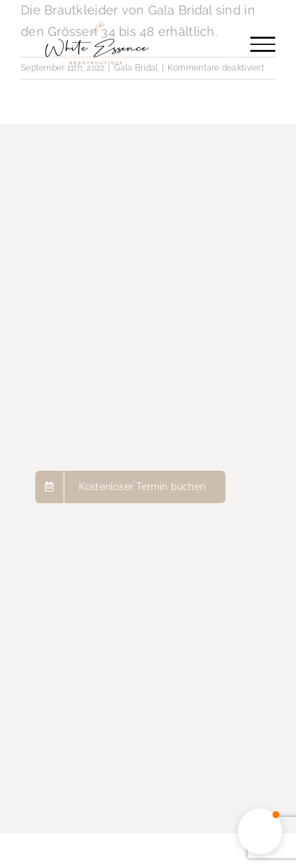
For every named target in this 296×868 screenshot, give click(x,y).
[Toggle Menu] (263, 44)
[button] (260, 831)
